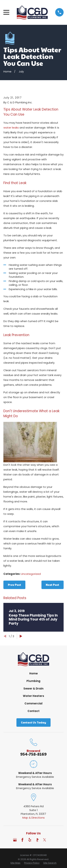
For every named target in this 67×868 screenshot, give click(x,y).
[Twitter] (45, 840)
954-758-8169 (33, 754)
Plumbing (33, 681)
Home (33, 673)
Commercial (33, 703)
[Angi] (52, 840)
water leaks (11, 128)
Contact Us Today (33, 722)
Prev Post (14, 585)
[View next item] (21, 636)
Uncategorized (31, 574)
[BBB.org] (37, 840)
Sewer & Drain (33, 689)
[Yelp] (30, 840)
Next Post (52, 585)
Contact (33, 711)
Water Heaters (33, 696)
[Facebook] (22, 840)
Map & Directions (33, 818)
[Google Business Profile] (15, 840)
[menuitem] (15, 863)
